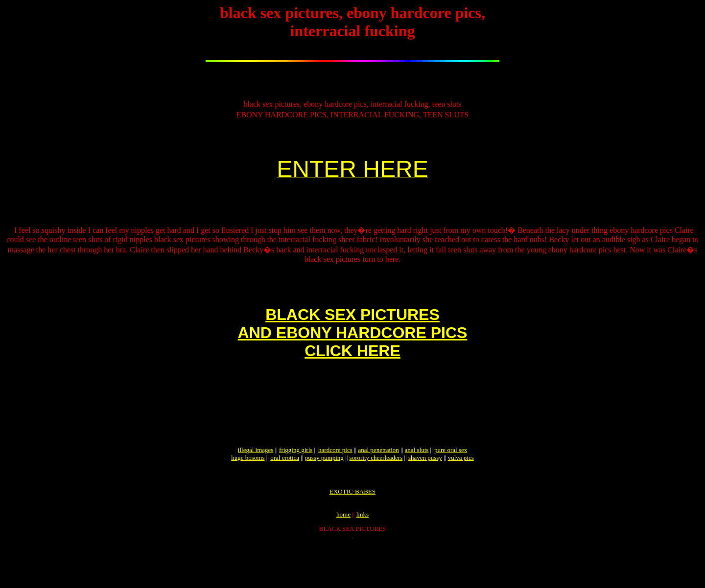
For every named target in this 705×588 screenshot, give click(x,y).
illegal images (256, 485)
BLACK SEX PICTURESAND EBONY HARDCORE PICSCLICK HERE (353, 353)
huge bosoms (248, 493)
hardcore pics (335, 485)
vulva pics (461, 493)
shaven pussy (425, 493)
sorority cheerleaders (376, 493)
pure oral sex (451, 485)
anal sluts (417, 485)
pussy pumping (324, 493)
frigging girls (296, 485)
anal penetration (378, 485)
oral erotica (285, 493)
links (363, 555)
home (343, 555)
